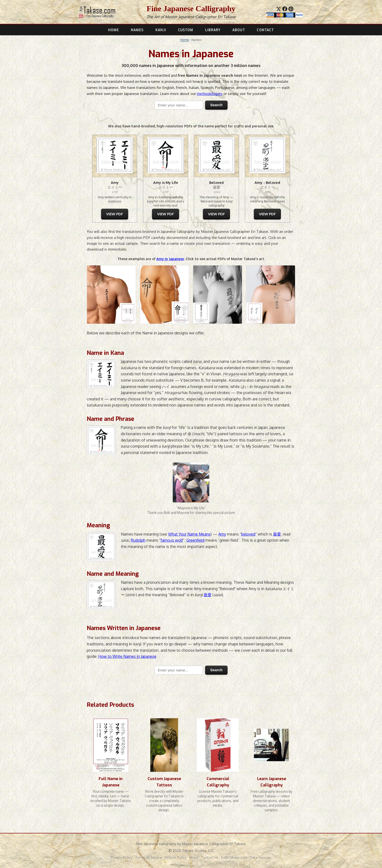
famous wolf (172, 540)
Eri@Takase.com (234, 857)
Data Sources (261, 857)
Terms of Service (149, 857)
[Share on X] (278, 9)
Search (216, 105)
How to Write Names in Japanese (127, 656)
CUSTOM (186, 30)
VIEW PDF (115, 214)
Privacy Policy (122, 857)
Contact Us (210, 857)
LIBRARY (213, 30)
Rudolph (138, 540)
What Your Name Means (189, 534)
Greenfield (195, 540)
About (194, 857)
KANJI (161, 30)
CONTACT (265, 30)
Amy (222, 534)
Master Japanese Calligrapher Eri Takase (200, 17)
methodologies (210, 94)
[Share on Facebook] (285, 9)
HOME (114, 30)
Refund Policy (176, 857)
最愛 (277, 534)
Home (185, 40)
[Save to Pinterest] (291, 9)
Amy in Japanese (170, 259)
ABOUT (239, 30)
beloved (248, 534)
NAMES (137, 30)
